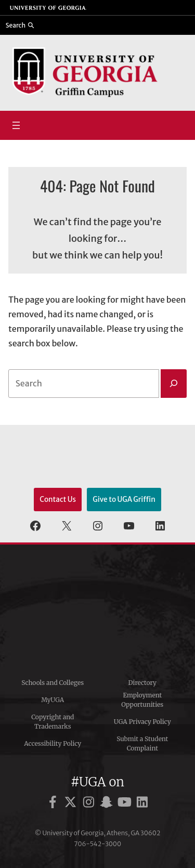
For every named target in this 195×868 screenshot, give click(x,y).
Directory (142, 683)
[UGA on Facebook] (54, 804)
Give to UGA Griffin (124, 500)
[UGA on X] (72, 804)
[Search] (174, 384)
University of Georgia (98, 607)
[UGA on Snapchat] (108, 804)
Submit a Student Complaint (142, 743)
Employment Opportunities (142, 700)
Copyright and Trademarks (53, 722)
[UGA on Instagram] (90, 804)
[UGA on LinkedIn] (142, 804)
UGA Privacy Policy (142, 722)
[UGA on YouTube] (126, 804)
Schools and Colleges (53, 683)
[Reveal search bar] (20, 25)
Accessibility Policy (53, 743)
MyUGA (53, 700)
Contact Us (58, 500)
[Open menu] (16, 125)
